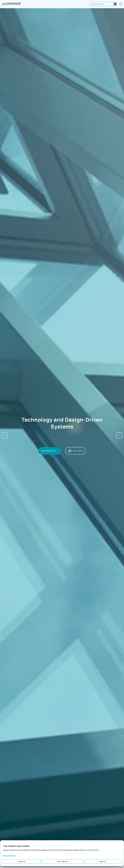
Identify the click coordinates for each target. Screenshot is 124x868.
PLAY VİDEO (75, 451)
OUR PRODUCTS (49, 451)
